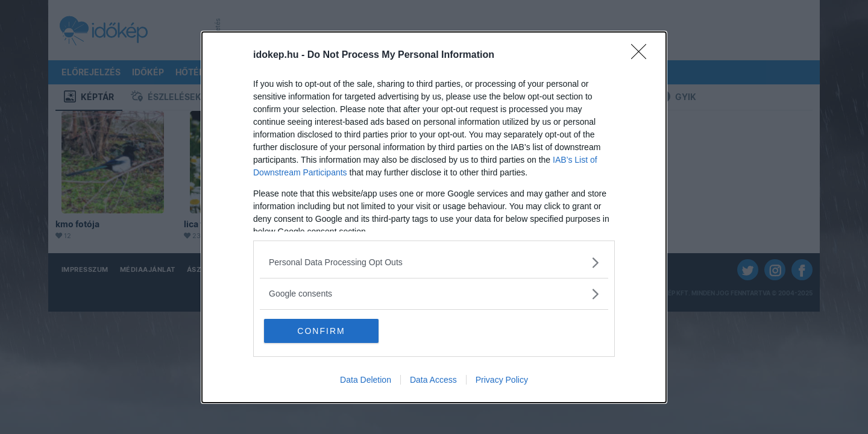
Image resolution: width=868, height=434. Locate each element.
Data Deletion (366, 380)
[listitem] (434, 263)
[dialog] (434, 217)
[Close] (643, 55)
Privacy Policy (502, 380)
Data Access (433, 380)
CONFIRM (321, 331)
